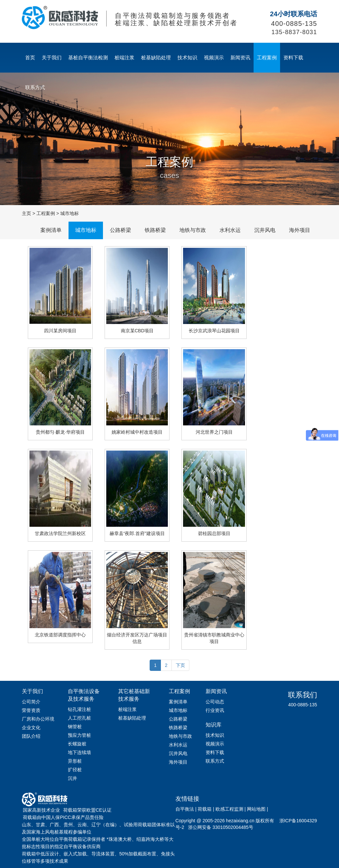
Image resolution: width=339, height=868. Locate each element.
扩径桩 (75, 770)
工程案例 (267, 57)
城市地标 (70, 213)
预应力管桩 (79, 735)
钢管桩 (75, 727)
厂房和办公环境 (38, 719)
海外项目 (300, 230)
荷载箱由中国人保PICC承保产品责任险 (63, 817)
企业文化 (31, 728)
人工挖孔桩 (79, 718)
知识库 (214, 725)
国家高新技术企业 (41, 810)
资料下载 (293, 57)
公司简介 (31, 702)
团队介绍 (31, 736)
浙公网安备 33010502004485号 (221, 827)
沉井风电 (265, 230)
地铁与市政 (193, 230)
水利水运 (230, 230)
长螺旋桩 (77, 744)
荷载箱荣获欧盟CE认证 (87, 810)
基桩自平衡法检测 (88, 57)
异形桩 (75, 761)
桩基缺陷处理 (156, 57)
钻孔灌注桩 (79, 709)
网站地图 (256, 809)
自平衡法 (185, 809)
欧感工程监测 (229, 809)
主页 (26, 213)
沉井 (73, 778)
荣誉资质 (31, 710)
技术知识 (187, 57)
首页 (30, 57)
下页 (180, 665)
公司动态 (215, 702)
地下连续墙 (79, 752)
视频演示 (214, 57)
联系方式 (35, 87)
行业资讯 (215, 710)
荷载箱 (205, 809)
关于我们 (52, 57)
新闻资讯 (240, 57)
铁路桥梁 (155, 230)
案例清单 (51, 230)
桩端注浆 (124, 57)
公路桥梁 (121, 230)
